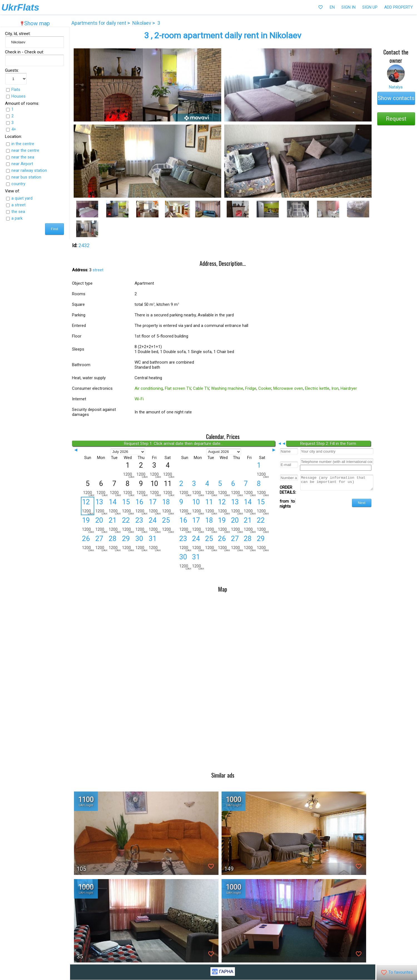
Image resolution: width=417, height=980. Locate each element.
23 (139, 525)
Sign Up (370, 7)
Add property (399, 7)
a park (16, 218)
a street (18, 205)
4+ (13, 129)
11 (210, 507)
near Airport (21, 164)
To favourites (397, 972)
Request (397, 119)
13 (99, 507)
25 (166, 525)
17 (153, 507)
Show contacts (397, 98)
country (18, 184)
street (96, 270)
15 (126, 507)
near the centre (24, 150)
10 (197, 507)
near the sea (22, 157)
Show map (34, 23)
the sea (17, 212)
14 (113, 507)
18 (166, 507)
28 (113, 544)
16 (139, 507)
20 (99, 525)
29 (126, 544)
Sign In (348, 7)
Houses (18, 96)
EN (332, 7)
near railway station (28, 170)
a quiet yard (21, 198)
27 (99, 544)
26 (86, 544)
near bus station (25, 177)
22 (126, 525)
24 (153, 525)
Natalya (397, 87)
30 (139, 544)
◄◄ (282, 444)
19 (86, 525)
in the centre (22, 144)
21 (113, 525)
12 (86, 507)
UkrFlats (20, 7)
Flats (15, 90)
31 (153, 544)
